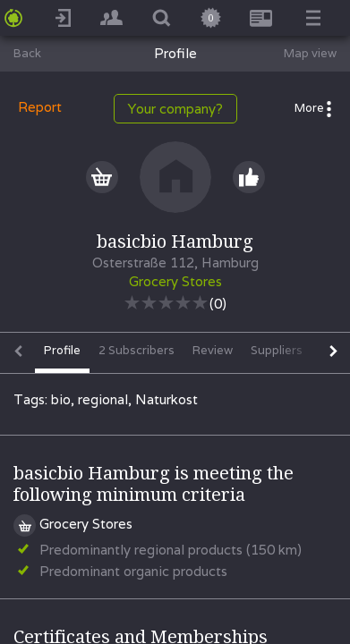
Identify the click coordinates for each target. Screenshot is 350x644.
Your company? (175, 109)
